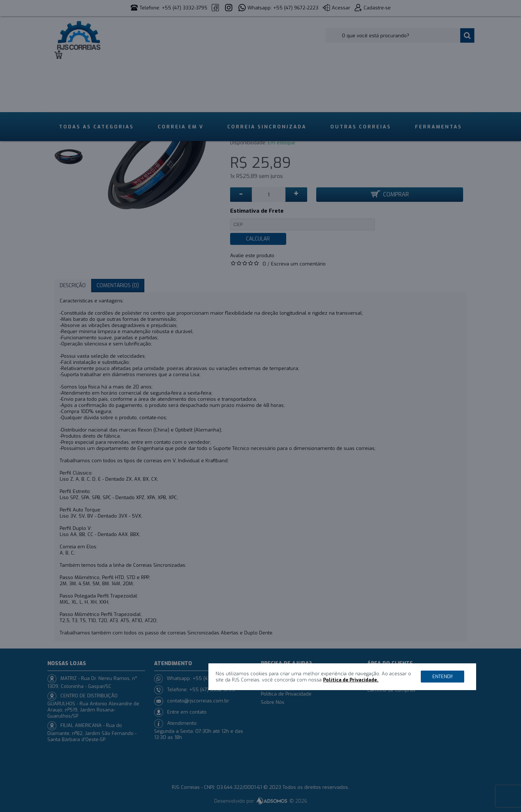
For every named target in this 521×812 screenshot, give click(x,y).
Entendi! (442, 677)
